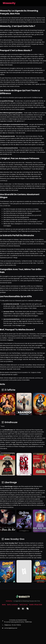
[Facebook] (19, 609)
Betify (4, 605)
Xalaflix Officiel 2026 (35, 605)
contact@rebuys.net (11, 628)
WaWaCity (9, 601)
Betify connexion (13, 605)
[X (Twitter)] (27, 609)
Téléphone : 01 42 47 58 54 (12, 625)
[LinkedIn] (23, 609)
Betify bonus (24, 605)
